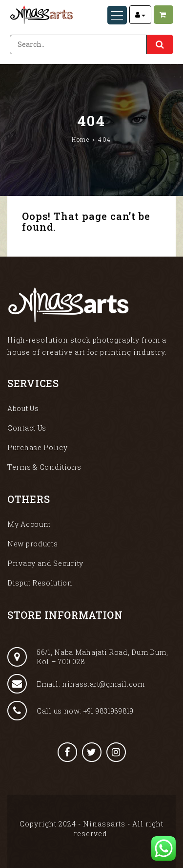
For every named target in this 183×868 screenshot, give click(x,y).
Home (81, 139)
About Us (23, 408)
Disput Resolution (40, 583)
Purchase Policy (38, 447)
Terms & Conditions (44, 467)
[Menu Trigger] (117, 15)
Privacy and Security (45, 563)
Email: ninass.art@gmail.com (76, 684)
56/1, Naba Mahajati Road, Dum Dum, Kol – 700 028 (88, 657)
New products (32, 544)
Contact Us (27, 428)
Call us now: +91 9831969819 (71, 711)
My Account (29, 524)
